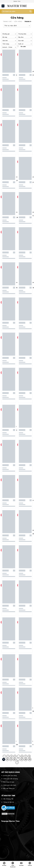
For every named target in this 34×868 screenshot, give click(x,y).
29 (30, 759)
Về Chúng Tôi (8, 799)
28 (26, 759)
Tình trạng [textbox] (6, 44)
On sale (23, 47)
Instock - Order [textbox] (7, 47)
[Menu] (3, 6)
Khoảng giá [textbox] (6, 34)
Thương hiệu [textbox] (22, 34)
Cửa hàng (18, 22)
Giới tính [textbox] (5, 41)
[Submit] (30, 11)
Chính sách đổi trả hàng (11, 779)
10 (7, 759)
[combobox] (9, 34)
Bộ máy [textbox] (5, 37)
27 (22, 759)
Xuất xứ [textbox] (21, 44)
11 (11, 759)
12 (14, 759)
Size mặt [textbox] (21, 41)
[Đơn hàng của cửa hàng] (17, 26)
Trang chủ (7, 22)
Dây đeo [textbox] (21, 37)
